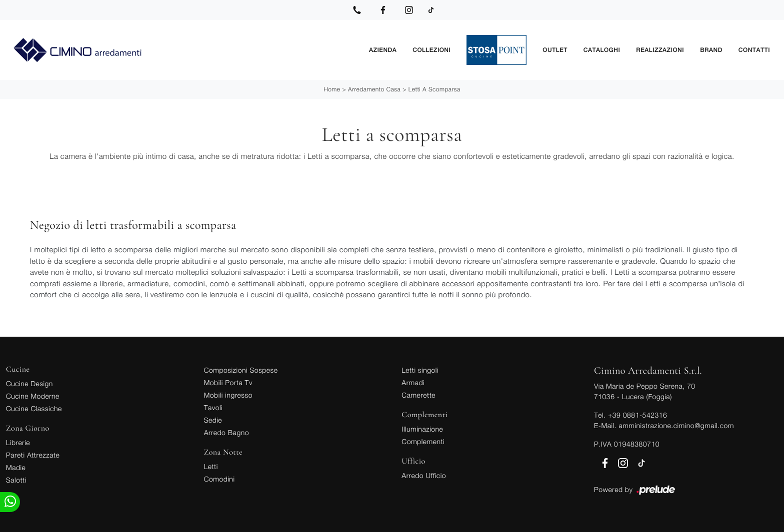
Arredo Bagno (226, 432)
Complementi (423, 441)
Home (332, 89)
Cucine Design (29, 383)
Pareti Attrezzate (33, 455)
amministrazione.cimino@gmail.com (676, 425)
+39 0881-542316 (637, 415)
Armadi (413, 382)
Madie (16, 467)
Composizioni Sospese (241, 370)
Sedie (213, 420)
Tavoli (213, 407)
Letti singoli (420, 370)
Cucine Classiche (34, 408)
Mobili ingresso (228, 395)
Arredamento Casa (374, 89)
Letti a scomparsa (434, 89)
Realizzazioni (660, 50)
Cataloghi (602, 50)
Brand (711, 50)
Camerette (418, 395)
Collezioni (431, 50)
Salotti (16, 480)
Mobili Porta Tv (228, 382)
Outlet (555, 50)
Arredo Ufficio (424, 475)
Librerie (18, 442)
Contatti (754, 50)
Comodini (219, 479)
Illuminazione (422, 429)
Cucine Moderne (33, 396)
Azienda (383, 50)
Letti (211, 466)
